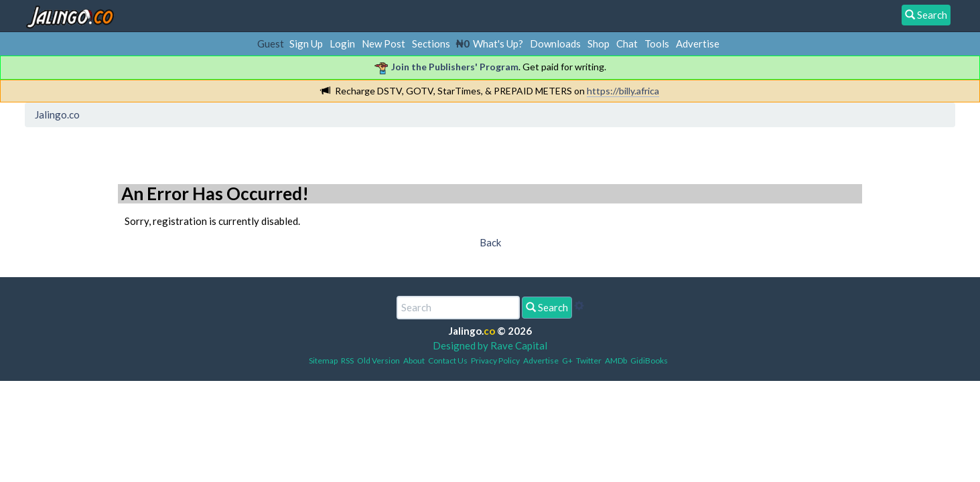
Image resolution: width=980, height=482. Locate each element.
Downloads (555, 44)
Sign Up (306, 44)
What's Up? (498, 44)
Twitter (589, 360)
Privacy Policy (495, 360)
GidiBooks (649, 360)
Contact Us (448, 360)
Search (547, 307)
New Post (383, 44)
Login (342, 44)
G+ (567, 360)
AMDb (616, 360)
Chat (627, 44)
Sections (431, 44)
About (414, 360)
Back (490, 242)
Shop (599, 44)
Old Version (378, 360)
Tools (657, 44)
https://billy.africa (623, 91)
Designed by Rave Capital (490, 345)
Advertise (698, 44)
